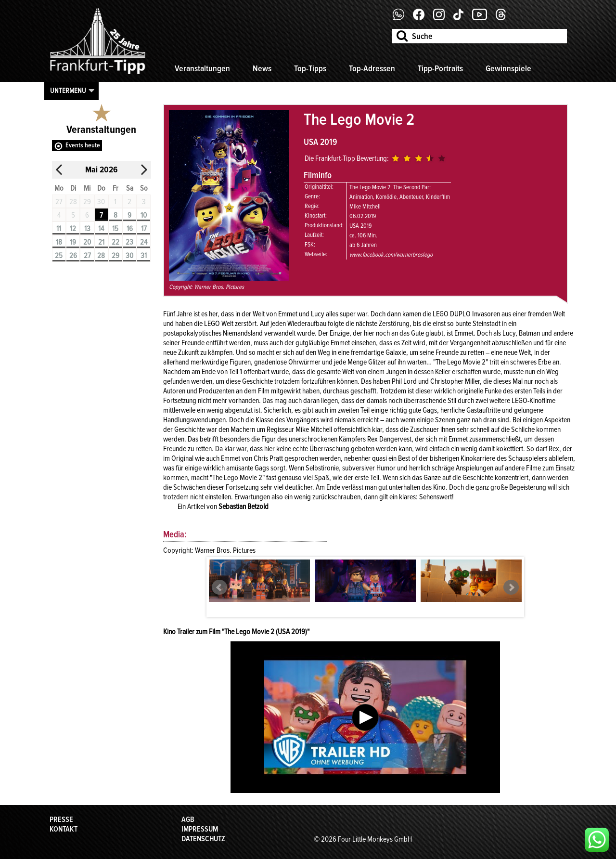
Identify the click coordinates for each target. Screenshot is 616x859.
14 (101, 229)
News (262, 68)
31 (144, 256)
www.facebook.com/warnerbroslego (391, 255)
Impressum (200, 829)
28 (101, 256)
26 (73, 256)
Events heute (83, 145)
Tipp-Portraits (440, 68)
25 (59, 256)
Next (511, 587)
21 (101, 242)
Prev (219, 587)
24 (144, 242)
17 (144, 229)
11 (59, 229)
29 (115, 256)
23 (129, 242)
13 (87, 229)
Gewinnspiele (508, 68)
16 (130, 229)
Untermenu (68, 91)
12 (73, 229)
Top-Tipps (310, 68)
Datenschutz (203, 839)
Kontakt (64, 829)
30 (129, 256)
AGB (188, 820)
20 (87, 242)
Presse (61, 820)
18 (59, 242)
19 (73, 242)
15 (115, 229)
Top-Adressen (372, 68)
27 (87, 256)
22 (115, 242)
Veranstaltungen (202, 68)
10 (144, 215)
